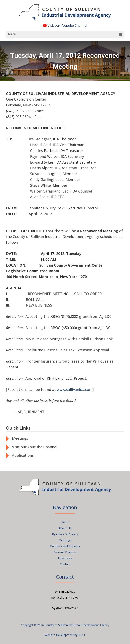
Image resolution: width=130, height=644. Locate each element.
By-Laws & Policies (65, 534)
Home (65, 522)
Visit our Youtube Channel (65, 25)
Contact (65, 564)
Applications (23, 455)
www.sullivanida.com (75, 389)
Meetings (20, 438)
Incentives (65, 558)
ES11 (82, 635)
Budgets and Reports (65, 546)
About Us (65, 528)
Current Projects (65, 552)
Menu (65, 34)
